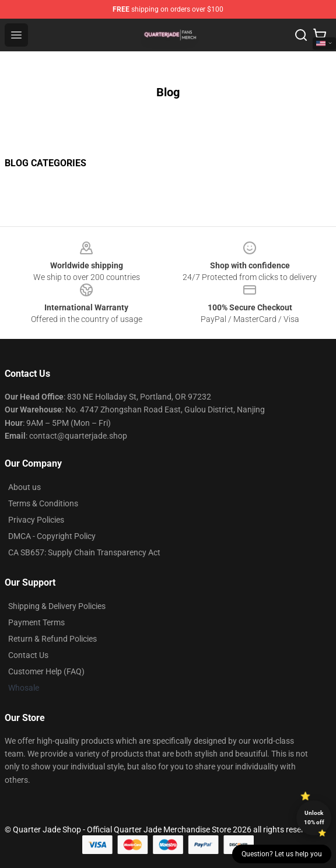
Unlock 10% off (314, 818)
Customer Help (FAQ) (46, 671)
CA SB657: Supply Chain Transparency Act (84, 552)
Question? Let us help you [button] (282, 854)
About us (24, 487)
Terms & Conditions (43, 503)
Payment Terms (36, 622)
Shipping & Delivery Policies (57, 606)
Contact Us (28, 655)
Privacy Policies (36, 520)
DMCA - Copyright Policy (52, 536)
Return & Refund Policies (52, 639)
